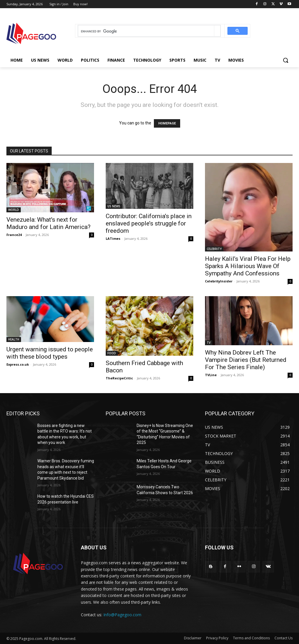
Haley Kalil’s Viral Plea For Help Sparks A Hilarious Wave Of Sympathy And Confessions (248, 266)
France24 (14, 235)
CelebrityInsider (219, 281)
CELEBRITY (214, 249)
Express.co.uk (18, 364)
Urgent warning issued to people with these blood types (50, 353)
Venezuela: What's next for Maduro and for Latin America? (48, 223)
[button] (286, 60)
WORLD (14, 210)
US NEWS (114, 206)
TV (209, 343)
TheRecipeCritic (119, 378)
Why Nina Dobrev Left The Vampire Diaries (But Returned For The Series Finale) (246, 360)
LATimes (113, 238)
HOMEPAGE (167, 123)
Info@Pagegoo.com (122, 615)
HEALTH (14, 339)
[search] (146, 31)
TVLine (211, 375)
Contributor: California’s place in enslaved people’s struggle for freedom (149, 223)
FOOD (112, 353)
